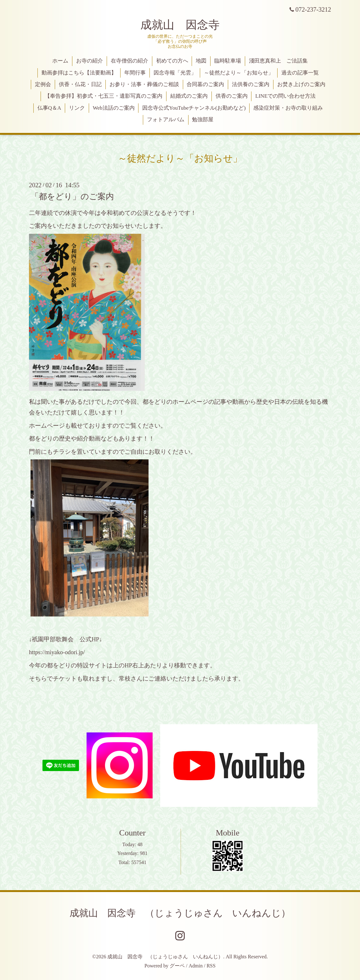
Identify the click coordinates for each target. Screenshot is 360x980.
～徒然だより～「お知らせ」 (239, 73)
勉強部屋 (203, 120)
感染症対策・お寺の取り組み (288, 108)
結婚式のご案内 (189, 96)
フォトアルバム (166, 120)
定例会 (43, 84)
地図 (201, 61)
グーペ (177, 966)
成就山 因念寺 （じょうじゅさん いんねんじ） (180, 913)
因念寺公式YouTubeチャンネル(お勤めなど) (194, 108)
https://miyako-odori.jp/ (57, 652)
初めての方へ (172, 61)
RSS (211, 966)
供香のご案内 (232, 96)
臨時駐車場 (228, 61)
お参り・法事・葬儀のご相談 (144, 84)
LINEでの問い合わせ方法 (285, 96)
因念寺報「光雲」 (175, 73)
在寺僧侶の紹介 (129, 61)
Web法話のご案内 (114, 108)
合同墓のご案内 (205, 84)
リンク (77, 108)
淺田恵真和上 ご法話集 (278, 61)
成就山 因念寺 (180, 25)
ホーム (60, 61)
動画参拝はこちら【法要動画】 (79, 73)
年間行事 (135, 73)
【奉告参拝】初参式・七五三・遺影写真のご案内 (104, 96)
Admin (196, 966)
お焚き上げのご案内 (301, 84)
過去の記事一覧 (300, 73)
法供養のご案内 (251, 84)
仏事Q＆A (49, 108)
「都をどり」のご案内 (72, 196)
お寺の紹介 (90, 61)
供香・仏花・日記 (80, 84)
